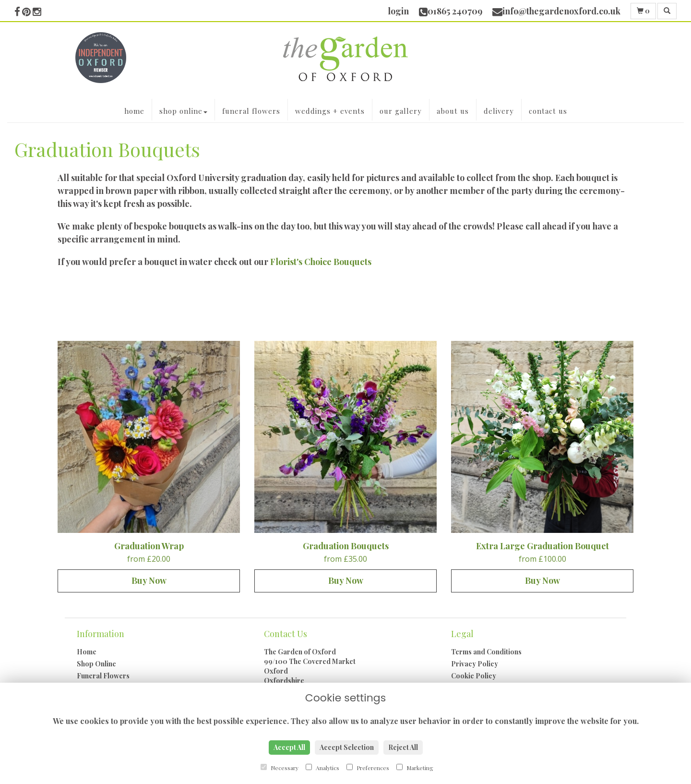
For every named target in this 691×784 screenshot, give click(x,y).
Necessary (280, 768)
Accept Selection (347, 747)
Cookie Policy (474, 676)
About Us (453, 111)
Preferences (368, 768)
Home (134, 111)
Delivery (499, 111)
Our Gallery (401, 111)
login (398, 11)
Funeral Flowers (251, 111)
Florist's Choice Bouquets (322, 262)
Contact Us (548, 111)
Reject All (403, 747)
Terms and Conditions (486, 652)
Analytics (322, 768)
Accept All (289, 747)
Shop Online (183, 111)
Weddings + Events (330, 111)
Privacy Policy (475, 664)
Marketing (415, 768)
